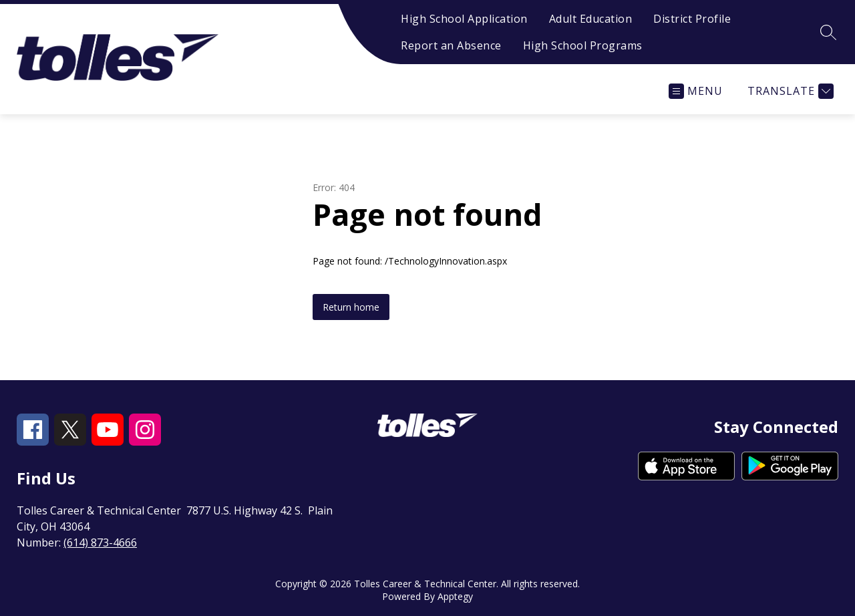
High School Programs (583, 45)
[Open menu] (696, 91)
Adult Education (591, 19)
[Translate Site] (789, 91)
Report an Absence (451, 45)
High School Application (464, 19)
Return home (351, 307)
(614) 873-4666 (100, 543)
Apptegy (455, 596)
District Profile (692, 19)
